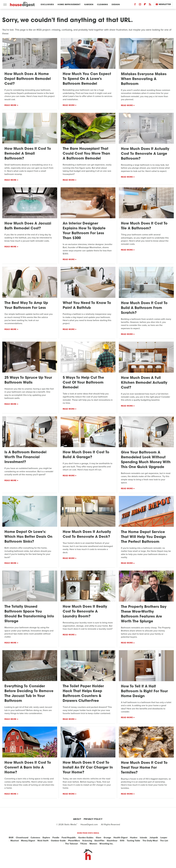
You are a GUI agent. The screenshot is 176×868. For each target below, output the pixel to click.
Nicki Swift (43, 841)
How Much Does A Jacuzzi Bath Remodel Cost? (28, 226)
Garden (89, 4)
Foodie (56, 838)
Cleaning (102, 4)
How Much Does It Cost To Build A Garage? (86, 455)
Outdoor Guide (58, 841)
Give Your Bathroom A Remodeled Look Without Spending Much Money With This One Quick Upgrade (146, 460)
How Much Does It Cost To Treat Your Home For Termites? (144, 768)
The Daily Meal (150, 841)
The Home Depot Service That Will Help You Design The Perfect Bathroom (143, 537)
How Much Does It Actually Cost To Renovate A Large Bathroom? (145, 154)
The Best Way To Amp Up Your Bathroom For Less (26, 305)
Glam (98, 838)
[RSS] (150, 5)
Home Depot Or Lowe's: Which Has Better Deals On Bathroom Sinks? (28, 537)
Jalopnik (154, 838)
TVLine (84, 844)
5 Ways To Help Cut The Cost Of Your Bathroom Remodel (83, 383)
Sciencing (87, 841)
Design (116, 4)
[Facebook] (135, 5)
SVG (122, 841)
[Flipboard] (145, 5)
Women (93, 844)
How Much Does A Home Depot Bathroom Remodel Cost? (28, 79)
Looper (164, 838)
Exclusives (47, 4)
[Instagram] (140, 5)
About (77, 819)
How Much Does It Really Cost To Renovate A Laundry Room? (85, 612)
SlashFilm (99, 841)
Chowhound (22, 838)
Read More (10, 105)
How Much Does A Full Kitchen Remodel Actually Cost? (144, 383)
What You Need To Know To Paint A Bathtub (87, 305)
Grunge (107, 838)
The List (164, 841)
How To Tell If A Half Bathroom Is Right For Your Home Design (144, 691)
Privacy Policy (93, 819)
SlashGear (112, 841)
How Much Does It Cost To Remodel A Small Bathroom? (28, 154)
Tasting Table (133, 841)
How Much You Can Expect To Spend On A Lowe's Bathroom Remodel (87, 79)
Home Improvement (69, 4)
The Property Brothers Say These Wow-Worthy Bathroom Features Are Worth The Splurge (144, 614)
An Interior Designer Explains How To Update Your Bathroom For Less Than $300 (84, 231)
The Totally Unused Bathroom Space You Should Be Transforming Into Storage (29, 614)
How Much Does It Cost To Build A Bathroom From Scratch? (144, 308)
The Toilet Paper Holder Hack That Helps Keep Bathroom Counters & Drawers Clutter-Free (83, 694)
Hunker (134, 838)
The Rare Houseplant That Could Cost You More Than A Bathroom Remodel (86, 154)
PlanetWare (74, 841)
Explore (46, 838)
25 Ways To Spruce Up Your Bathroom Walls (28, 380)
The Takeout (71, 844)
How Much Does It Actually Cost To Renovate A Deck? (87, 534)
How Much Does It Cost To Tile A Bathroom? (144, 226)
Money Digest (28, 841)
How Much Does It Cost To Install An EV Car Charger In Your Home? (88, 768)
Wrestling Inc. (106, 844)
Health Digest (121, 838)
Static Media (70, 824)
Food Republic (69, 838)
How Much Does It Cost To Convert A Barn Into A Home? (28, 768)
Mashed (15, 841)
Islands (143, 838)
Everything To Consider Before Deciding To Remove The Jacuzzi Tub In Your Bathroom (29, 694)
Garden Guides (86, 838)
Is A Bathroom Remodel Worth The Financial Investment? (25, 457)
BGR (11, 838)
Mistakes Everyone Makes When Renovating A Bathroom (144, 79)
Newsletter (163, 4)
